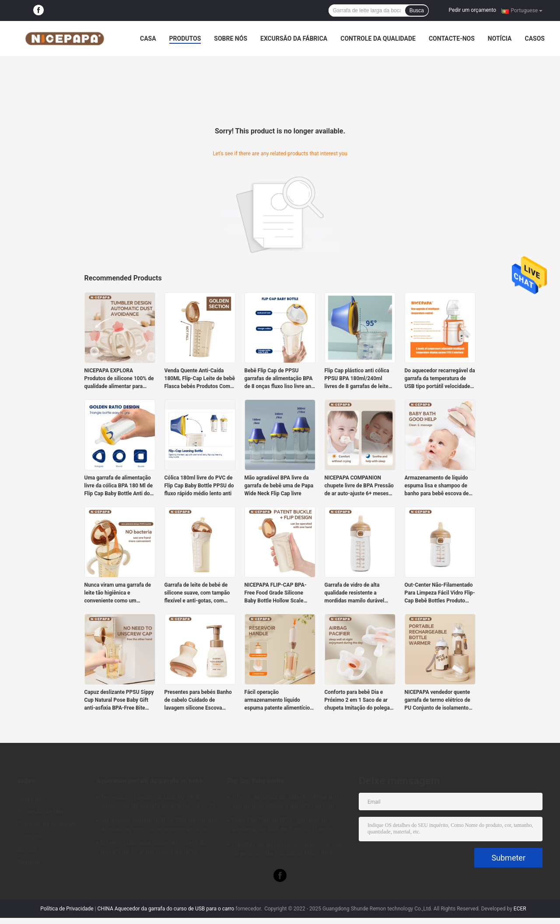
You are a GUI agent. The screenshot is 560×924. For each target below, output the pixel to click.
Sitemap (29, 862)
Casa (148, 38)
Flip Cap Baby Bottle (256, 781)
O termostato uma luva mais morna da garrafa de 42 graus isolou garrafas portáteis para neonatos (154, 848)
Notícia (500, 38)
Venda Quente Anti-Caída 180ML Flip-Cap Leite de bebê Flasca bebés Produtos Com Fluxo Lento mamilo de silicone (200, 379)
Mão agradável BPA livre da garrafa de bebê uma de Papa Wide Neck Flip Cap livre (279, 486)
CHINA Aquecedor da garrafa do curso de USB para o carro (166, 909)
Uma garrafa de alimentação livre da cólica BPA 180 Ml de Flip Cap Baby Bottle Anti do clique (119, 486)
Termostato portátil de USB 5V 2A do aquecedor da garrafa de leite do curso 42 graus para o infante (158, 803)
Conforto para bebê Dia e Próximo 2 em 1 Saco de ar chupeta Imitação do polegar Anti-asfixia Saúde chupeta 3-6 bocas (360, 700)
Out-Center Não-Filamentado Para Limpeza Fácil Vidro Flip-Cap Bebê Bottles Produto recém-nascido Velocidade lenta (440, 593)
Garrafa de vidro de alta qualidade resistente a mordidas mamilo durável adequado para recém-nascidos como (355, 593)
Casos (534, 38)
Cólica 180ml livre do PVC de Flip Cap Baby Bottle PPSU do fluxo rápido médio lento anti (199, 486)
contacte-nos (452, 38)
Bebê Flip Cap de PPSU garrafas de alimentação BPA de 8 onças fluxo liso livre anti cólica (280, 379)
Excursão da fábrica (294, 38)
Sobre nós (231, 38)
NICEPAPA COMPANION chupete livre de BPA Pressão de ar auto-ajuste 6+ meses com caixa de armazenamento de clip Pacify (360, 486)
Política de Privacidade (67, 909)
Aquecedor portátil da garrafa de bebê (149, 781)
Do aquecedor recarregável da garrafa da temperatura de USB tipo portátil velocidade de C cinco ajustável (440, 379)
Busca (417, 10)
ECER (520, 909)
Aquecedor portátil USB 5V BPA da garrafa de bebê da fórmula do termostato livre (159, 825)
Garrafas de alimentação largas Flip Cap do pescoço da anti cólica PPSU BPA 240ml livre (287, 850)
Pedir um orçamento (472, 10)
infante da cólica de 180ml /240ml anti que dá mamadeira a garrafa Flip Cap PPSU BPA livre (285, 803)
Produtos (185, 38)
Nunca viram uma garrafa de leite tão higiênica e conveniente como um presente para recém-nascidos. (118, 593)
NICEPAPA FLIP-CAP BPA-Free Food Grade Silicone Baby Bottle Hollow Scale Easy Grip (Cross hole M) (276, 593)
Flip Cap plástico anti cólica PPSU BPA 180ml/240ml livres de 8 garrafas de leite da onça (357, 379)
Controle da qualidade (378, 38)
